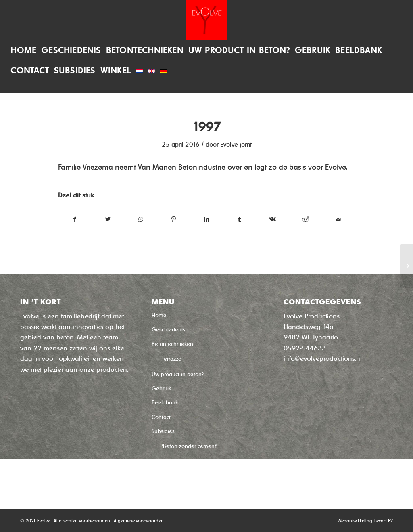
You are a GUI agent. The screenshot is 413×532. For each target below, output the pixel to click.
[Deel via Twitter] (108, 219)
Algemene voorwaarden (139, 521)
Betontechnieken (172, 344)
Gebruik (161, 389)
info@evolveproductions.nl (323, 359)
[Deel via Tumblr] (240, 219)
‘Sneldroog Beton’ (184, 462)
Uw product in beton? (178, 374)
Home (159, 315)
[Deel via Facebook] (75, 219)
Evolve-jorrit (236, 145)
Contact (161, 417)
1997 (206, 127)
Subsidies (163, 431)
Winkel (160, 477)
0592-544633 (305, 348)
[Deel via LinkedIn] (207, 219)
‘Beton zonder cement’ (190, 446)
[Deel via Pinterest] (174, 219)
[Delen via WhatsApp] (141, 219)
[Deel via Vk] (272, 219)
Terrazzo (172, 359)
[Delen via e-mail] (338, 219)
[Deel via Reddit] (306, 219)
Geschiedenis (168, 330)
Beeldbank (165, 403)
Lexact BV (384, 521)
